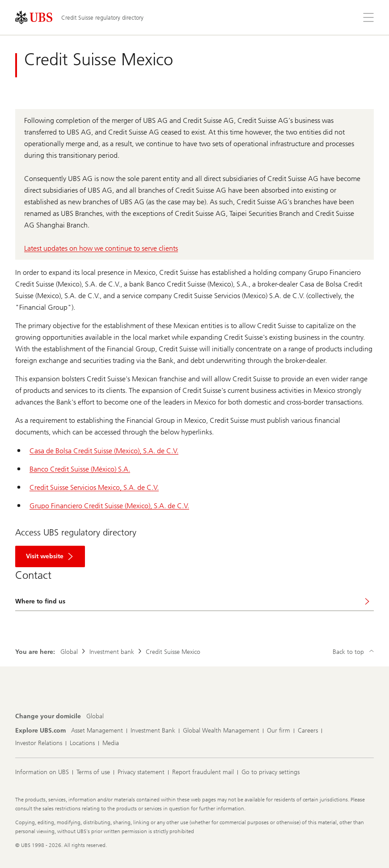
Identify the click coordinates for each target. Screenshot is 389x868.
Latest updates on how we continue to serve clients (101, 248)
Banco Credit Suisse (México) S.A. (80, 469)
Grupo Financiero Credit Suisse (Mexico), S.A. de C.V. (109, 506)
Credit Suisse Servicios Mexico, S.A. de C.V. (94, 487)
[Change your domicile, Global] (95, 716)
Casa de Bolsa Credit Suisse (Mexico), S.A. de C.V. (104, 451)
